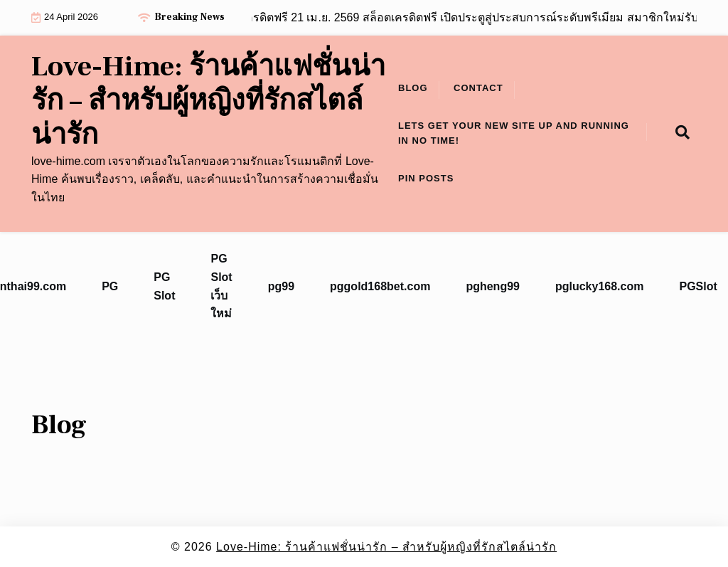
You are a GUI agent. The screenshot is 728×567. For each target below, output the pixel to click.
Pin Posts (426, 178)
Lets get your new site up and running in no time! (514, 133)
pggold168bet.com (380, 286)
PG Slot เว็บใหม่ (221, 286)
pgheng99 (493, 286)
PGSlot (698, 286)
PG (110, 286)
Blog (413, 88)
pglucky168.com (600, 286)
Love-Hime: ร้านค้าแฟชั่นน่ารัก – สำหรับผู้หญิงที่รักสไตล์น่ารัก (208, 101)
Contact (478, 88)
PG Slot (164, 286)
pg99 (281, 286)
